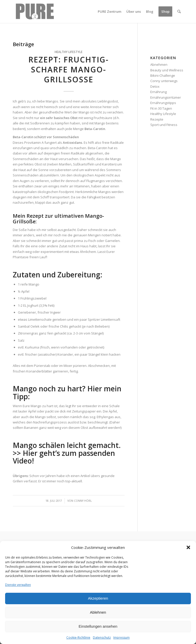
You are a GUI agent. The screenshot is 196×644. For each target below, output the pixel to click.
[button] (188, 547)
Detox (155, 86)
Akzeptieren (98, 598)
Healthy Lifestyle (69, 52)
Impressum (121, 637)
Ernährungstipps (163, 103)
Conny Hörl (83, 501)
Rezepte (157, 119)
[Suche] (179, 11)
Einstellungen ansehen (98, 626)
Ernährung (158, 92)
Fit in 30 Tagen (161, 108)
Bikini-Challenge (163, 75)
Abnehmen (159, 65)
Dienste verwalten (18, 585)
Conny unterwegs (164, 81)
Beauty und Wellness (167, 70)
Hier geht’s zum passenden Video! (64, 457)
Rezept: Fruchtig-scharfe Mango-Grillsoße (69, 69)
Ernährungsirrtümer (166, 97)
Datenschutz (102, 637)
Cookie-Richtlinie (78, 637)
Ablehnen (98, 612)
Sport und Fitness (164, 125)
